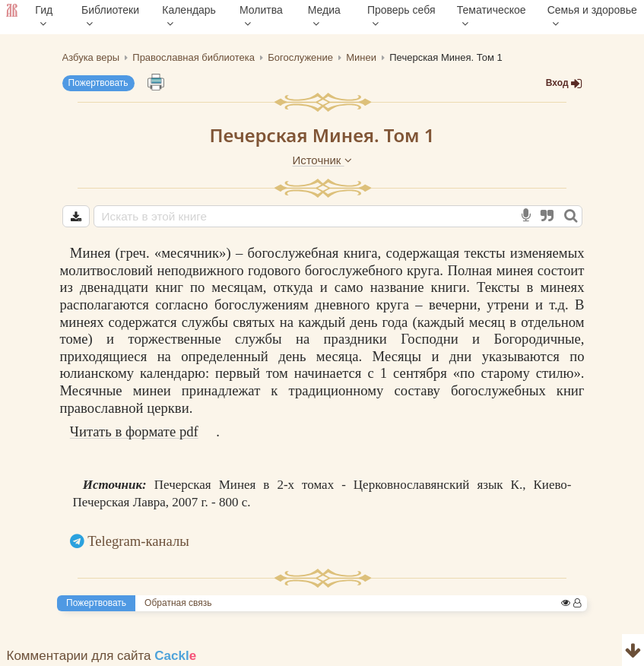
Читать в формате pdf (134, 431)
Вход (564, 83)
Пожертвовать (98, 83)
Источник (322, 160)
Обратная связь (178, 603)
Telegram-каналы (138, 541)
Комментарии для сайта (102, 656)
